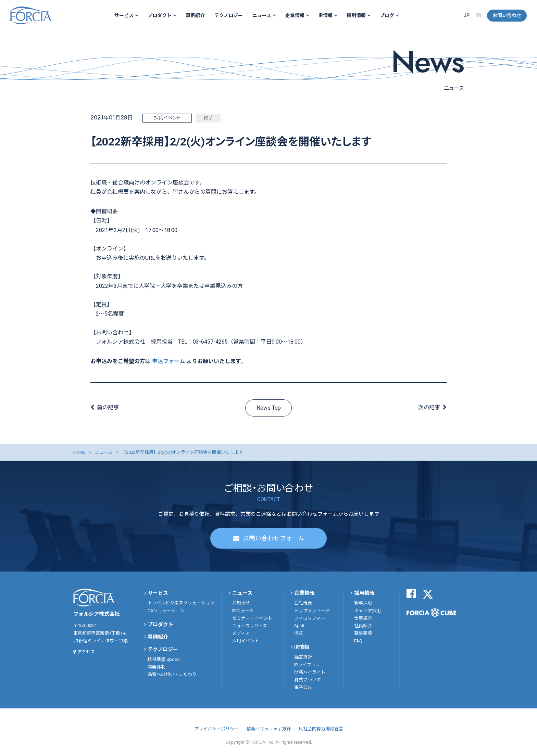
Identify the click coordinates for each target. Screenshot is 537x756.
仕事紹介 (363, 618)
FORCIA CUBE (431, 613)
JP (467, 15)
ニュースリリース (250, 626)
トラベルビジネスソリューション (181, 603)
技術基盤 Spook (164, 659)
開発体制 (157, 667)
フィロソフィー (310, 618)
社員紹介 (363, 626)
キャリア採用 (367, 611)
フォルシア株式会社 (31, 15)
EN (478, 15)
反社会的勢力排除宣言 (321, 729)
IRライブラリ (307, 665)
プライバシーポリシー (216, 729)
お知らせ (241, 603)
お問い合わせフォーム (273, 539)
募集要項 (363, 633)
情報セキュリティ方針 (269, 729)
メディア (241, 633)
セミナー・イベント (252, 618)
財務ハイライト (310, 672)
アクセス (86, 652)
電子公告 (303, 687)
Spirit (299, 626)
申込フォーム (168, 361)
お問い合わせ (507, 15)
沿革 (299, 633)
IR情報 (326, 15)
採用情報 (356, 15)
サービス (124, 15)
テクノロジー (229, 15)
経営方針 (303, 657)
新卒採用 (363, 603)
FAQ (358, 641)
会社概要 (303, 603)
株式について (308, 680)
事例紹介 (195, 15)
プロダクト (160, 15)
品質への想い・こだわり (172, 675)
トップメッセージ (312, 611)
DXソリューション (166, 611)
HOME (79, 452)
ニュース (262, 15)
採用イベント (246, 641)
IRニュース (243, 611)
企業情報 (295, 15)
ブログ (387, 15)
